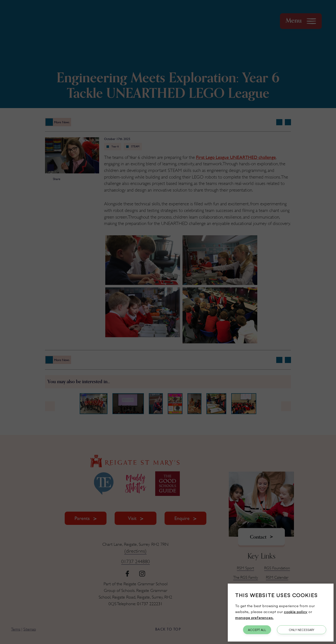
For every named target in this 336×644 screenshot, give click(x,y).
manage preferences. (254, 617)
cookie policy (296, 611)
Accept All (257, 630)
